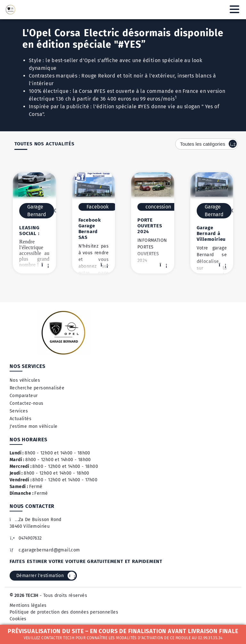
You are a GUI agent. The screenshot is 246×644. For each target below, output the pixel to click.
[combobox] (207, 144)
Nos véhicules (25, 380)
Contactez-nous (27, 403)
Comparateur (24, 396)
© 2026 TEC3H (24, 595)
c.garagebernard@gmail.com (45, 550)
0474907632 (26, 538)
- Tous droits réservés (63, 595)
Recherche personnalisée (37, 388)
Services (19, 411)
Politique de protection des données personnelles (64, 612)
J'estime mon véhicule (33, 426)
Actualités (20, 419)
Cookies (18, 619)
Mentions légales (28, 605)
